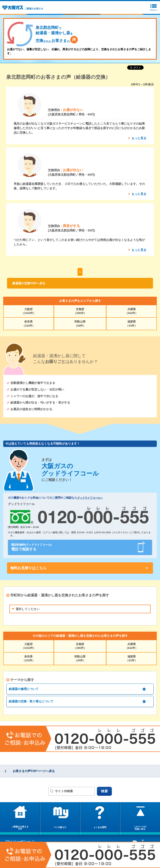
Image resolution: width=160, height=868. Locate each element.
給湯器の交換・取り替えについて (31, 701)
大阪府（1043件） (29, 311)
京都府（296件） (80, 311)
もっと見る (139, 138)
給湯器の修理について (24, 689)
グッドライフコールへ (90, 498)
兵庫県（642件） (132, 311)
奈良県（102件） (29, 323)
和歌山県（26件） (80, 323)
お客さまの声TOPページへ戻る (34, 771)
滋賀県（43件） (131, 323)
